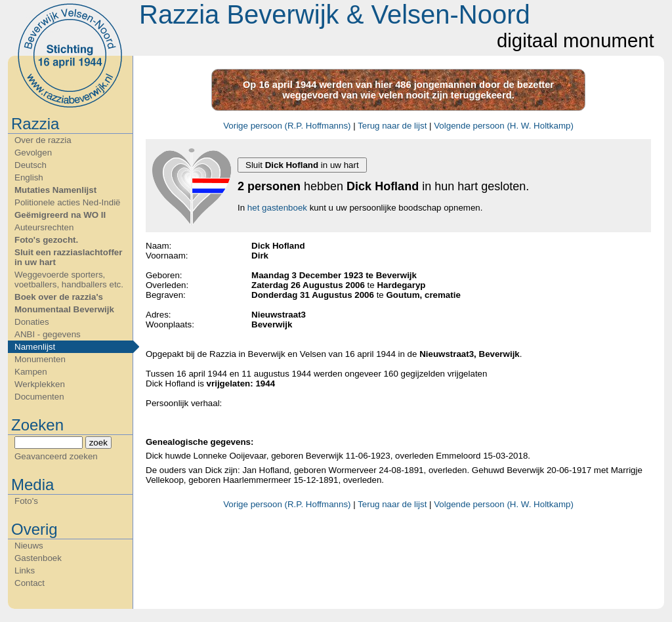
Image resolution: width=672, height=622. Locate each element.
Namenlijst (35, 347)
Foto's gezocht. (46, 240)
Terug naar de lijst (392, 126)
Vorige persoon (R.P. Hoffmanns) (287, 126)
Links (25, 570)
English (29, 177)
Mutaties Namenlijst (55, 190)
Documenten (39, 397)
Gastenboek (38, 558)
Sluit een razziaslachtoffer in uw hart (68, 257)
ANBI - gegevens (48, 334)
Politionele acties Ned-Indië (68, 202)
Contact (30, 583)
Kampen (31, 372)
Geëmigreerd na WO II (60, 215)
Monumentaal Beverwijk (64, 309)
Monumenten (40, 359)
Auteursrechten (44, 227)
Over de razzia (43, 140)
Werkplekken (40, 384)
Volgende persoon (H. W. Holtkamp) (504, 126)
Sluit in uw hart (302, 165)
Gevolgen (33, 153)
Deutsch (31, 165)
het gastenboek (277, 208)
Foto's (26, 501)
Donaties (32, 322)
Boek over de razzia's (59, 297)
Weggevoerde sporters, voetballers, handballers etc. (69, 280)
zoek (98, 443)
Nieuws (29, 546)
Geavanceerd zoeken (56, 456)
